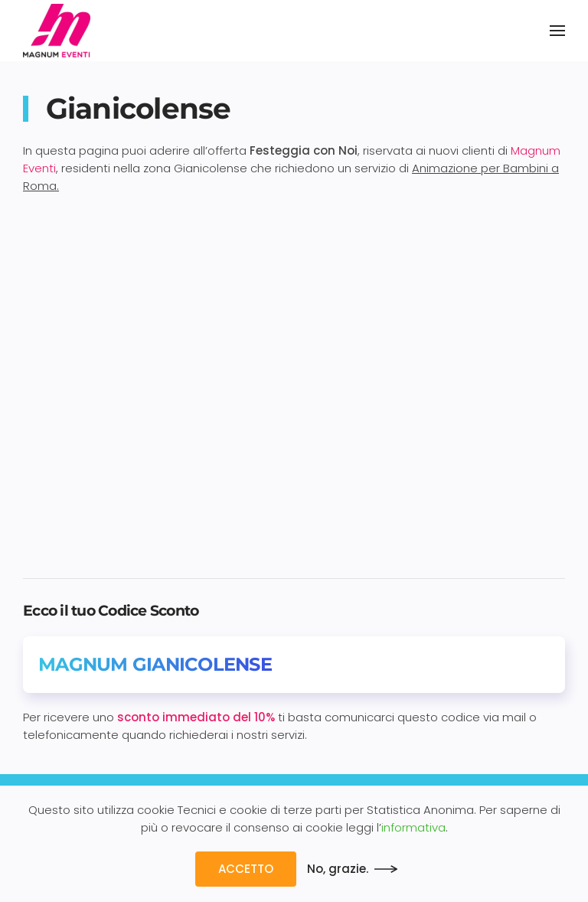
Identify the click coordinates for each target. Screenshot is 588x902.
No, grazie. (338, 869)
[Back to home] (57, 31)
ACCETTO (246, 869)
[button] (557, 31)
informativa (413, 827)
